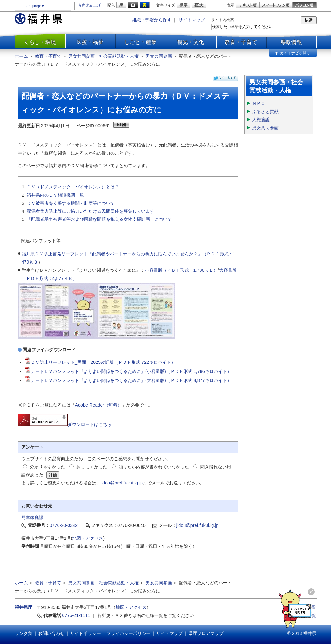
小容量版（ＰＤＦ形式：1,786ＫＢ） (181, 270)
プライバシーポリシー (129, 633)
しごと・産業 (141, 42)
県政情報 (291, 42)
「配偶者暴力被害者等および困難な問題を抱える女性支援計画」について (99, 219)
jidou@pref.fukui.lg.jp (122, 483)
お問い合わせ (51, 633)
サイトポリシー (86, 633)
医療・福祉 (90, 42)
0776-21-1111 (76, 615)
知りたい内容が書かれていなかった (154, 467)
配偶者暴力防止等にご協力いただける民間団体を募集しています (91, 211)
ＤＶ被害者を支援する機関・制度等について (71, 203)
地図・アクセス (88, 538)
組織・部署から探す (152, 20)
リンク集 (24, 633)
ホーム (21, 56)
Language (35, 6)
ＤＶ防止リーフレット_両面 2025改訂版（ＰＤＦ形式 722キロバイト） (100, 362)
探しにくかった (92, 467)
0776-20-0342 (64, 525)
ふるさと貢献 (265, 112)
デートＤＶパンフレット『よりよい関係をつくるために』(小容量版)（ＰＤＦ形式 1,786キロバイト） (128, 371)
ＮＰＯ (259, 103)
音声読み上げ (89, 5)
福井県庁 (24, 607)
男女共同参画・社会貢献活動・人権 (103, 56)
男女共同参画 (159, 56)
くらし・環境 (40, 42)
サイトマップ (192, 20)
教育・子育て (241, 42)
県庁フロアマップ (206, 633)
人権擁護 (261, 120)
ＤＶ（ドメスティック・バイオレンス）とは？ (73, 187)
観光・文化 (191, 42)
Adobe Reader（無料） (99, 405)
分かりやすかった (47, 467)
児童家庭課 (32, 517)
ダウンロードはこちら (65, 424)
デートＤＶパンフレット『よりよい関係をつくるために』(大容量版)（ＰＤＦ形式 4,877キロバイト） (128, 380)
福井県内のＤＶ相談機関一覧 (55, 195)
